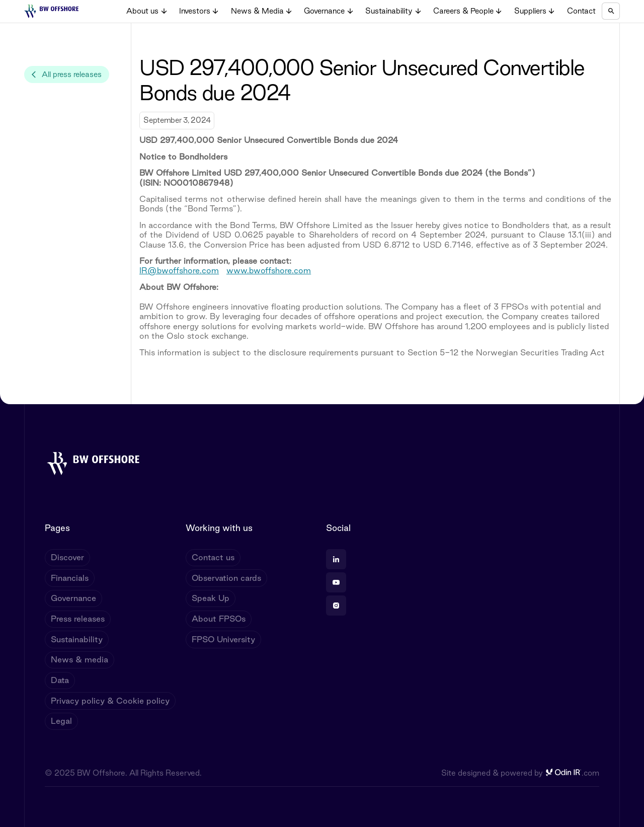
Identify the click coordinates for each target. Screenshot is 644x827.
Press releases (78, 619)
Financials (70, 578)
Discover (67, 557)
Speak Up (211, 598)
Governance (73, 598)
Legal (61, 721)
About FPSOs (219, 619)
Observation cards (226, 578)
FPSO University (223, 639)
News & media (79, 659)
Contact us (213, 557)
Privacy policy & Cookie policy (110, 701)
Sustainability (77, 639)
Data (60, 680)
